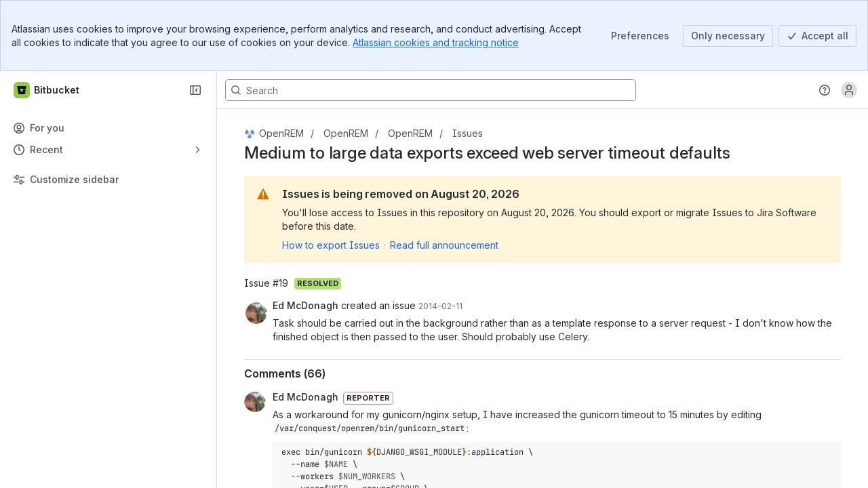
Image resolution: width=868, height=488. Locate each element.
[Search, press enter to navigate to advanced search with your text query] (431, 90)
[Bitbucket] (47, 90)
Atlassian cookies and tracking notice (436, 42)
